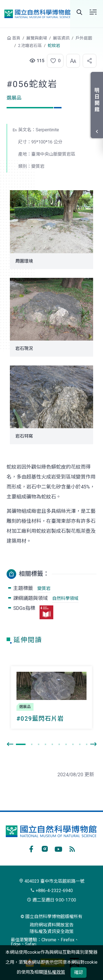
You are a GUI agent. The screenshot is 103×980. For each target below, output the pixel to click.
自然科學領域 (65, 598)
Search (79, 12)
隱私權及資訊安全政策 (52, 931)
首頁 (16, 38)
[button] (54, 61)
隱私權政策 (54, 972)
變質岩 (44, 588)
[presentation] (10, 744)
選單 (93, 12)
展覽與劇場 (37, 38)
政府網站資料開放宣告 (52, 925)
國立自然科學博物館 (37, 14)
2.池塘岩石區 (30, 46)
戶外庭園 (84, 38)
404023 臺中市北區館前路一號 (52, 881)
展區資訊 (61, 38)
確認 (79, 972)
